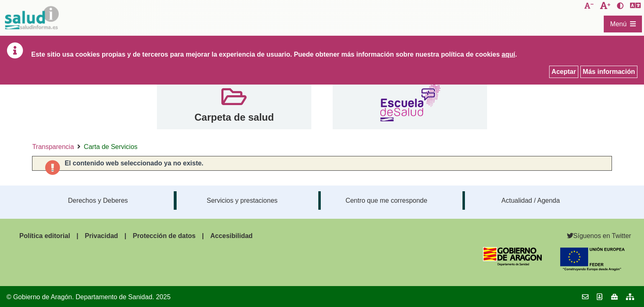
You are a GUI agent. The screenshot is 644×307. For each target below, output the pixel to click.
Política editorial (45, 236)
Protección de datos (164, 236)
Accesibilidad (231, 236)
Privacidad (101, 236)
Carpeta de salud (234, 117)
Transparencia (53, 147)
